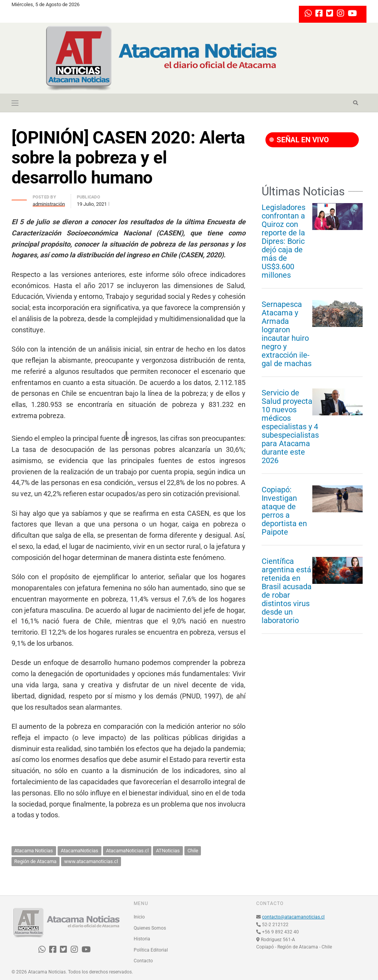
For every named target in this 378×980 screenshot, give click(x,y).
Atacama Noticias (34, 851)
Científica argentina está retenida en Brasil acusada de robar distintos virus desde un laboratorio (287, 591)
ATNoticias (168, 851)
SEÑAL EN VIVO (299, 140)
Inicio (139, 917)
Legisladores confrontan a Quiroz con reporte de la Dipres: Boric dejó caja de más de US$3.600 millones (283, 241)
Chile (193, 851)
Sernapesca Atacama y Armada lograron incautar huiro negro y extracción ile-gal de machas (287, 334)
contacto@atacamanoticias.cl (293, 917)
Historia (142, 939)
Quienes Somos (150, 928)
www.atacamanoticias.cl (91, 861)
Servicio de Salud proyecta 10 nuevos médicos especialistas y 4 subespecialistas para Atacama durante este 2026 (290, 427)
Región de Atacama (35, 861)
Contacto (143, 961)
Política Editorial (151, 950)
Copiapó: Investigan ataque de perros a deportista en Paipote (284, 511)
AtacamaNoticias (80, 851)
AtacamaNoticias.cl (127, 851)
